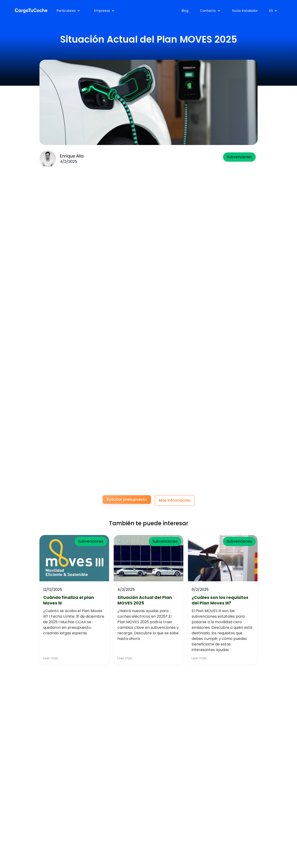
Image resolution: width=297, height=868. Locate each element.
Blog (185, 11)
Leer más (51, 658)
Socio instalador (245, 11)
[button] (68, 11)
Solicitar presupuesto (127, 499)
